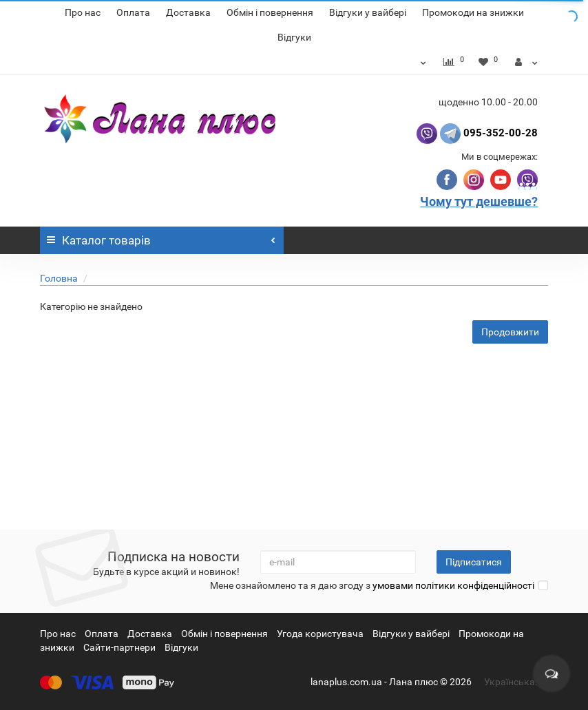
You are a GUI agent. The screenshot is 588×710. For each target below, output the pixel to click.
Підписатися (474, 562)
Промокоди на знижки (473, 12)
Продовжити (510, 332)
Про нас (83, 12)
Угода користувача (320, 634)
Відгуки (294, 37)
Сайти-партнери (119, 647)
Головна (59, 278)
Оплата (133, 12)
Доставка (188, 12)
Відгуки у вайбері (368, 12)
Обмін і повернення (270, 12)
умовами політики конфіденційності (453, 585)
